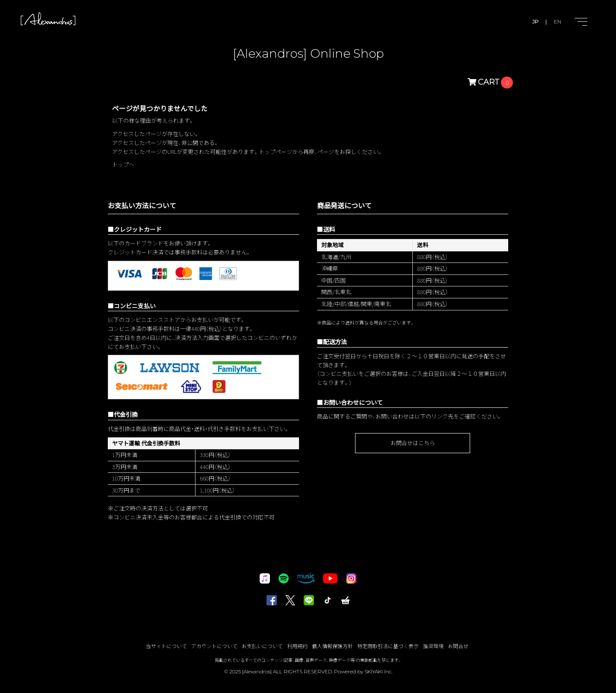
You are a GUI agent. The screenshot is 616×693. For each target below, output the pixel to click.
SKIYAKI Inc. (378, 671)
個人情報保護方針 (332, 646)
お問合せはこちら (413, 443)
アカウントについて (214, 646)
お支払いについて (262, 646)
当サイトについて (166, 646)
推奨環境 (433, 646)
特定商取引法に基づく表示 (388, 646)
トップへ (123, 164)
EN (558, 22)
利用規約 (297, 646)
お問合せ (458, 646)
